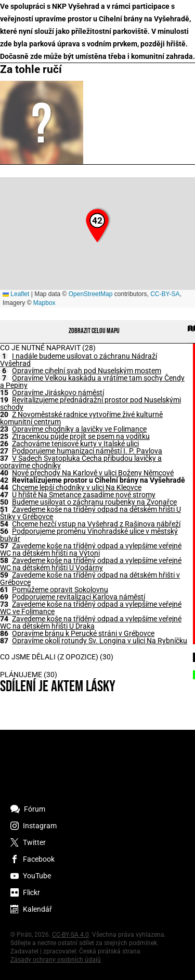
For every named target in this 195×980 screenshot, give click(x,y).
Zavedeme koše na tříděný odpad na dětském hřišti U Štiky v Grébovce (90, 513)
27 (4, 451)
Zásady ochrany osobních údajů (56, 960)
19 (4, 400)
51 (4, 509)
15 (4, 393)
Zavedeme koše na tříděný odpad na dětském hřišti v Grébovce (90, 579)
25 (4, 436)
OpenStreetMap (91, 294)
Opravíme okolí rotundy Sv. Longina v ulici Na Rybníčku (100, 641)
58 (4, 560)
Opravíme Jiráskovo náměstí (58, 393)
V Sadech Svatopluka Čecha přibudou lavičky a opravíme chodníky (81, 462)
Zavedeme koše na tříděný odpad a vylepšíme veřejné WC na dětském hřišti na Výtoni (91, 549)
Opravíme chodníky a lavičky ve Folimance (79, 429)
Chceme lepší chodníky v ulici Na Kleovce (77, 487)
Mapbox (44, 303)
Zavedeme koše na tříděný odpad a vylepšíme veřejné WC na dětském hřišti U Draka (91, 622)
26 (4, 444)
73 (4, 604)
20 (4, 414)
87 (4, 641)
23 (4, 429)
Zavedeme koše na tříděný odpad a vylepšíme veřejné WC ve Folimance (91, 608)
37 (4, 458)
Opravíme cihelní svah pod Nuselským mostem (87, 371)
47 (4, 495)
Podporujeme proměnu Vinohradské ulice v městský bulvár (89, 535)
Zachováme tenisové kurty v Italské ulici (75, 444)
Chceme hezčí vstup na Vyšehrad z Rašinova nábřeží (96, 524)
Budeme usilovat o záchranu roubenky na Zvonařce (94, 502)
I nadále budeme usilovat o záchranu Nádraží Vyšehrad (79, 360)
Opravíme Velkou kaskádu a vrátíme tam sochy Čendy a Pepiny (92, 382)
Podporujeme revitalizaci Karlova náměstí (79, 597)
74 (4, 619)
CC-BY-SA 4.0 (70, 935)
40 (4, 473)
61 (4, 590)
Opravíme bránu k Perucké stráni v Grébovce (83, 633)
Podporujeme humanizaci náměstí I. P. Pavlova (87, 451)
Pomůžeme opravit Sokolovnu (60, 590)
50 (4, 502)
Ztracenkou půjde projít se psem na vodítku (81, 436)
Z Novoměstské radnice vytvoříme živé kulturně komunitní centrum (81, 418)
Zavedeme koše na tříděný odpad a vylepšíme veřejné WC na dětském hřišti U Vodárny (91, 564)
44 (4, 487)
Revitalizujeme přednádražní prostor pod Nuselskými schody (90, 403)
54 (4, 524)
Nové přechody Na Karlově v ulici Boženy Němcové (93, 473)
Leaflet (16, 294)
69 (4, 597)
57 (4, 546)
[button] (97, 226)
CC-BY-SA (165, 294)
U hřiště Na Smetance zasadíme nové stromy (84, 495)
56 (4, 531)
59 (4, 575)
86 (4, 633)
